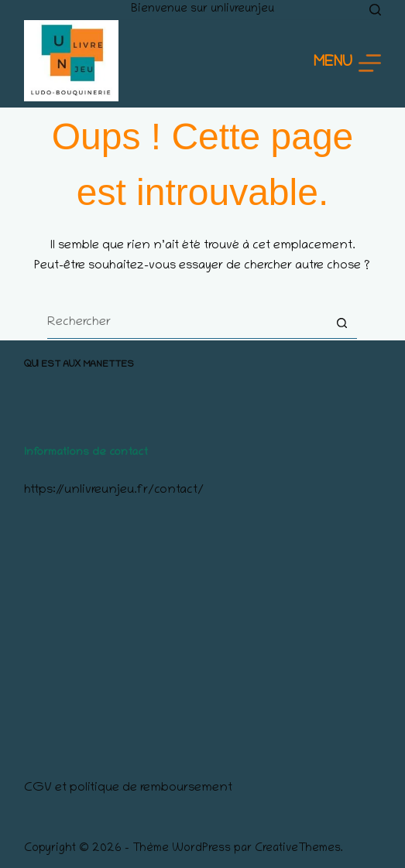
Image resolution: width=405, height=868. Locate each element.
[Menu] (347, 63)
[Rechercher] (375, 10)
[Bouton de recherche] (342, 323)
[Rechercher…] (187, 323)
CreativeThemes (298, 849)
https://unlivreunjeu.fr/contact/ (114, 490)
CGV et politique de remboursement (128, 788)
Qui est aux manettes (79, 365)
